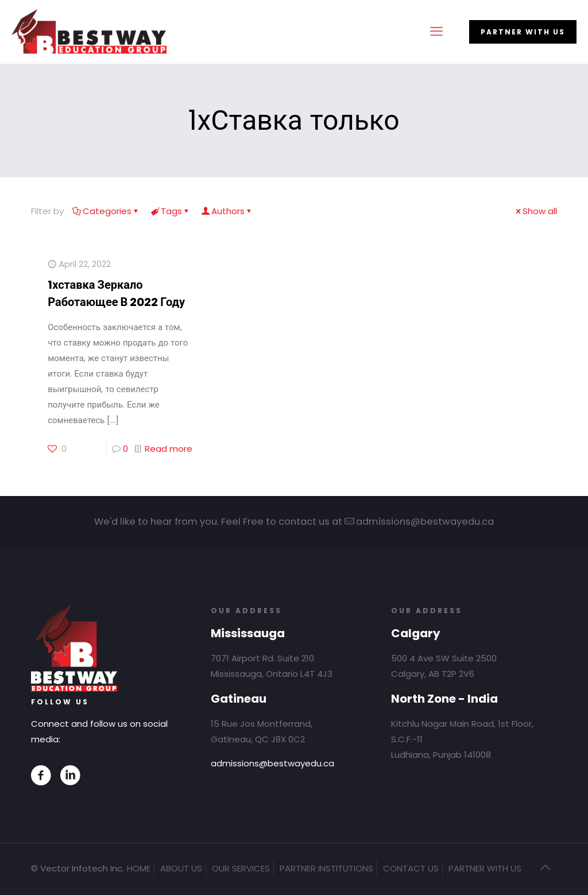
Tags (171, 211)
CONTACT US (411, 868)
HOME (139, 868)
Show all (535, 211)
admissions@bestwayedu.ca (272, 763)
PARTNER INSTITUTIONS (326, 868)
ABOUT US (181, 868)
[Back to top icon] (545, 867)
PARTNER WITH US (523, 32)
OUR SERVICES (241, 868)
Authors (227, 211)
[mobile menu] (436, 32)
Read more (169, 449)
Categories (106, 211)
